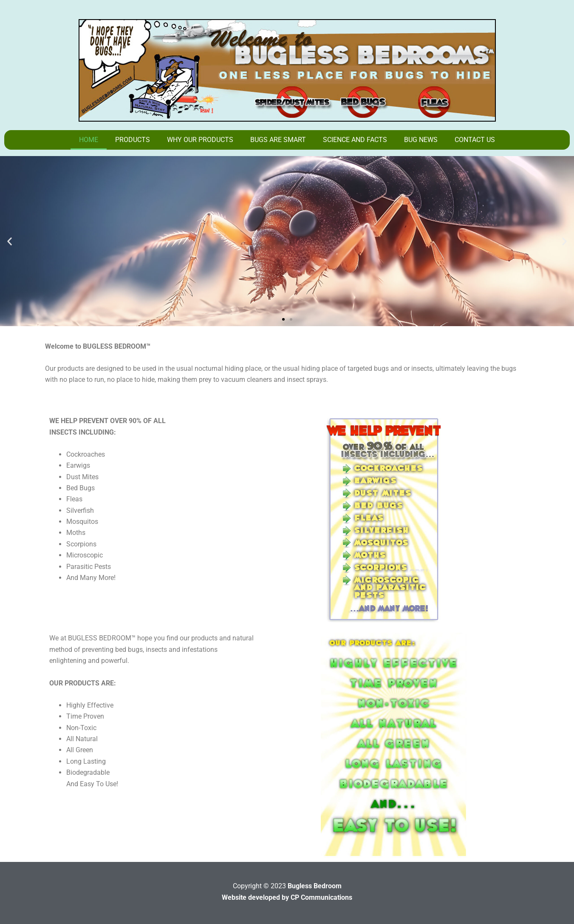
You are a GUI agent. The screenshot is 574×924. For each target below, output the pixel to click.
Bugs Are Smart (278, 140)
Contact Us (475, 140)
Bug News (421, 140)
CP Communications (321, 897)
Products (133, 140)
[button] (10, 241)
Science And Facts (355, 140)
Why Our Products (200, 140)
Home (89, 140)
